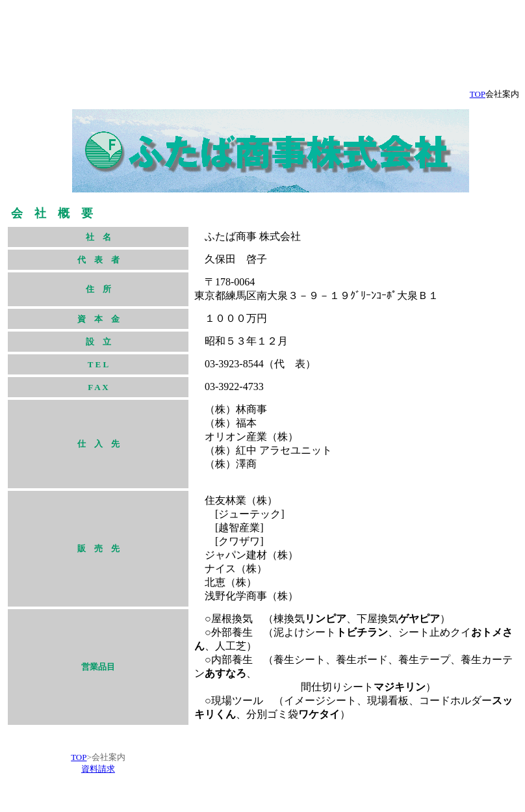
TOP (79, 757)
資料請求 (98, 769)
